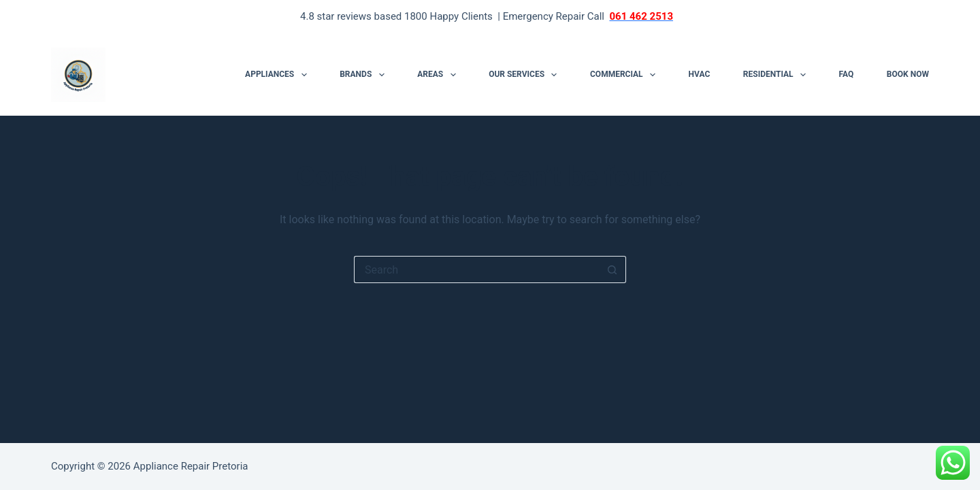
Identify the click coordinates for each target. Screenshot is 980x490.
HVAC (700, 74)
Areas (439, 75)
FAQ (847, 74)
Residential (777, 75)
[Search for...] (476, 269)
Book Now (908, 74)
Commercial (625, 75)
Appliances (279, 75)
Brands (364, 75)
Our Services (525, 75)
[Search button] (612, 269)
